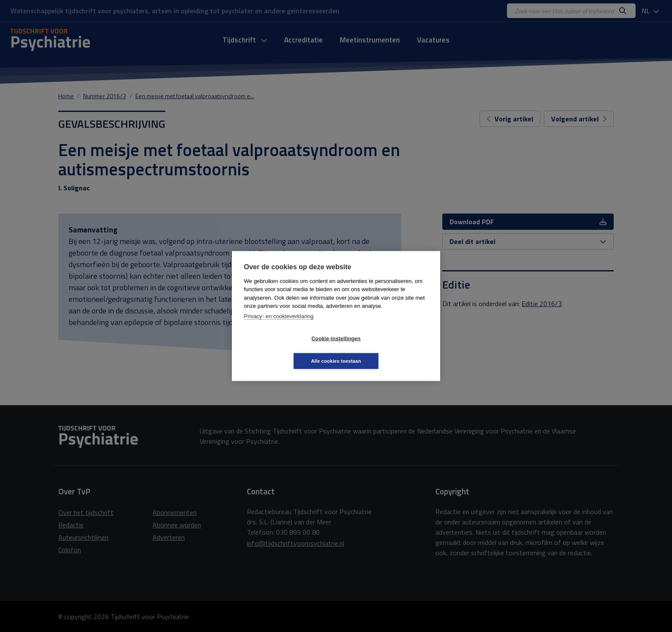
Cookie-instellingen (285, 350)
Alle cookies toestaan (387, 349)
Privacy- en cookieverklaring (279, 327)
